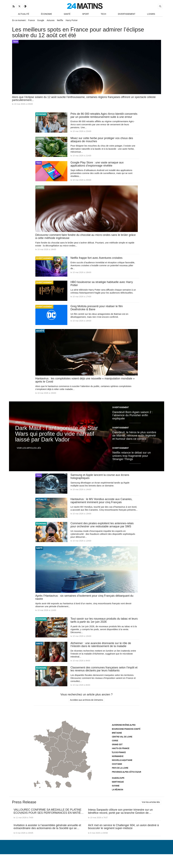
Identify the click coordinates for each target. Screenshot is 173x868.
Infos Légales (106, 858)
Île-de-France (119, 760)
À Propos (67, 858)
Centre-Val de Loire (122, 744)
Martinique (118, 789)
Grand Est (117, 752)
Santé (67, 14)
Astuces (52, 21)
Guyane (116, 793)
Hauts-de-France (121, 756)
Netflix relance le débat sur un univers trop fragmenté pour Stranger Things (131, 462)
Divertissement (127, 14)
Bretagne (117, 740)
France (32, 21)
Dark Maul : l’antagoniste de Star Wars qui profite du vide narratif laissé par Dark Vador (57, 440)
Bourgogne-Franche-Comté (126, 736)
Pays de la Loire (120, 775)
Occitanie (117, 771)
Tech (103, 14)
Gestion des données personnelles (139, 858)
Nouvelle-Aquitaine (122, 767)
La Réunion (117, 797)
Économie (46, 14)
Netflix (63, 21)
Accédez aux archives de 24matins (86, 707)
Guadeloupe (118, 785)
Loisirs (151, 14)
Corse (115, 748)
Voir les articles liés (29, 454)
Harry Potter (75, 21)
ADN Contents (150, 862)
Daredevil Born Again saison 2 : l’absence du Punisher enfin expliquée (133, 421)
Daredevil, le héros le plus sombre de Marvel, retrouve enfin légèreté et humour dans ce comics (134, 441)
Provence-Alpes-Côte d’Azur (126, 779)
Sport (86, 14)
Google (42, 21)
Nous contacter (85, 858)
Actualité (24, 14)
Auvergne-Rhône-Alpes (124, 732)
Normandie (118, 764)
